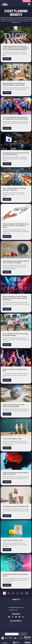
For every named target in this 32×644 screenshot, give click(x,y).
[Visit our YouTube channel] (19, 617)
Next (27, 593)
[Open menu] (29, 4)
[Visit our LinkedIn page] (23, 617)
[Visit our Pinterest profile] (16, 617)
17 (22, 593)
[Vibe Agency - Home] (5, 4)
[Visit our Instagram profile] (13, 617)
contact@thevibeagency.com (16, 607)
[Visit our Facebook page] (9, 617)
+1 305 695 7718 (13, 610)
